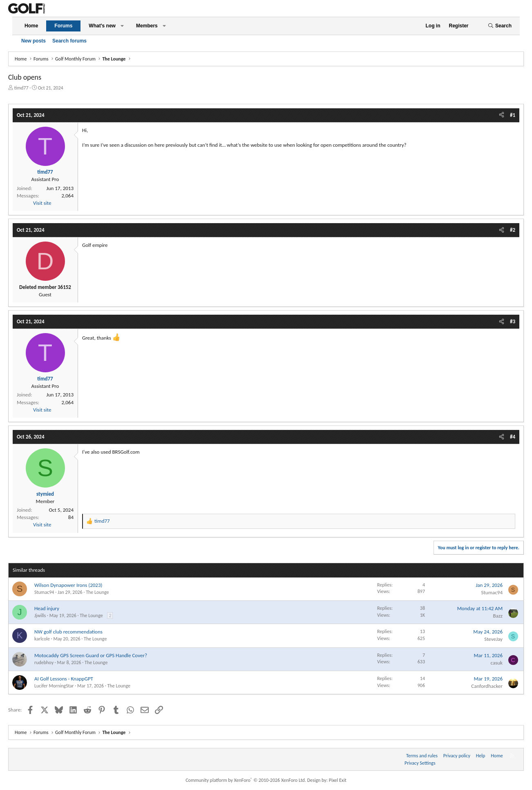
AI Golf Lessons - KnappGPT (64, 679)
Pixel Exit (338, 780)
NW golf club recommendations (68, 632)
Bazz (498, 616)
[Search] (500, 26)
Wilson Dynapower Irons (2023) (68, 585)
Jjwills (40, 615)
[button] (122, 26)
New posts (34, 41)
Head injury (47, 608)
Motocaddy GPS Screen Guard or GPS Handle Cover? (91, 655)
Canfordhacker (487, 686)
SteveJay (493, 639)
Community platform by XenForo (246, 780)
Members (147, 26)
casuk (497, 663)
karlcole (42, 639)
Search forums (69, 41)
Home (31, 26)
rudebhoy (44, 662)
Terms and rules (422, 756)
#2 (513, 230)
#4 (513, 437)
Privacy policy (457, 756)
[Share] (502, 115)
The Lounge (97, 592)
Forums (63, 26)
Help (481, 756)
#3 (513, 321)
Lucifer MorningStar (54, 686)
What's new (102, 26)
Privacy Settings (420, 763)
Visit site (42, 203)
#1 (513, 115)
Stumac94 (44, 592)
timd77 (21, 88)
